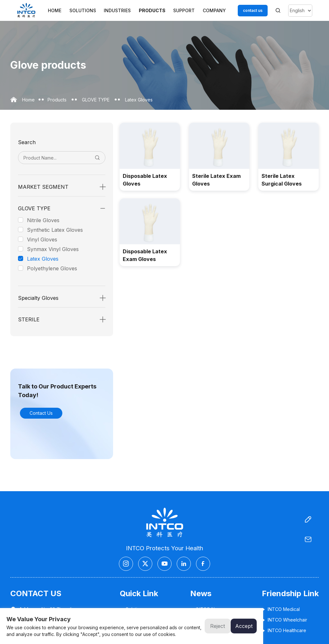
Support (184, 10)
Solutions (83, 10)
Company (214, 10)
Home (55, 10)
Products (152, 10)
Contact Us (41, 413)
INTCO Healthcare (284, 630)
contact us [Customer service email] (253, 10)
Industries (117, 10)
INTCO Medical (281, 609)
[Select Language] (300, 11)
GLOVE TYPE (96, 100)
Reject (218, 626)
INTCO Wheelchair (285, 620)
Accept (244, 626)
